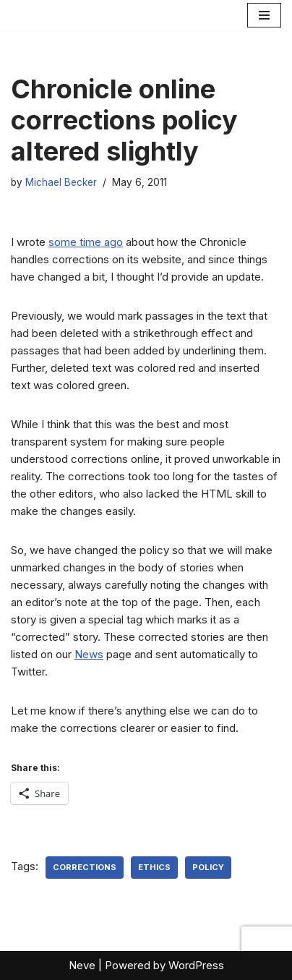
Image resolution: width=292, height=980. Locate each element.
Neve (82, 965)
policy (208, 867)
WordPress (196, 965)
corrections (85, 867)
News (89, 654)
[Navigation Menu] (264, 15)
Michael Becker (61, 182)
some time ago (86, 242)
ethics (154, 867)
